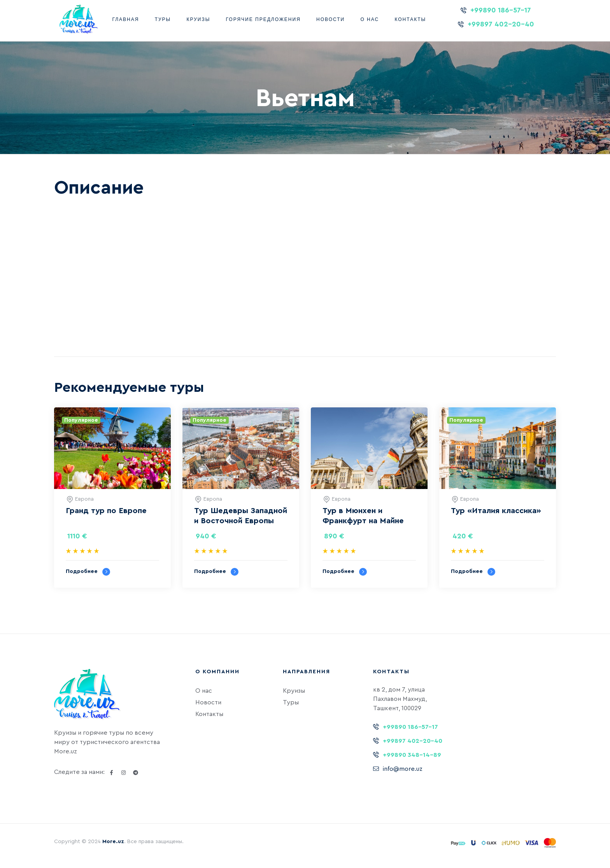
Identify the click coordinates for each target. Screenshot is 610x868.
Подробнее (88, 572)
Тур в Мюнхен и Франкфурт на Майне (363, 516)
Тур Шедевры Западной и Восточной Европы (241, 516)
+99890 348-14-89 (412, 755)
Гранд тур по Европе (106, 511)
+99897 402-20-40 (501, 24)
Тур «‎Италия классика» (496, 511)
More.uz (113, 842)
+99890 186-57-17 (501, 10)
